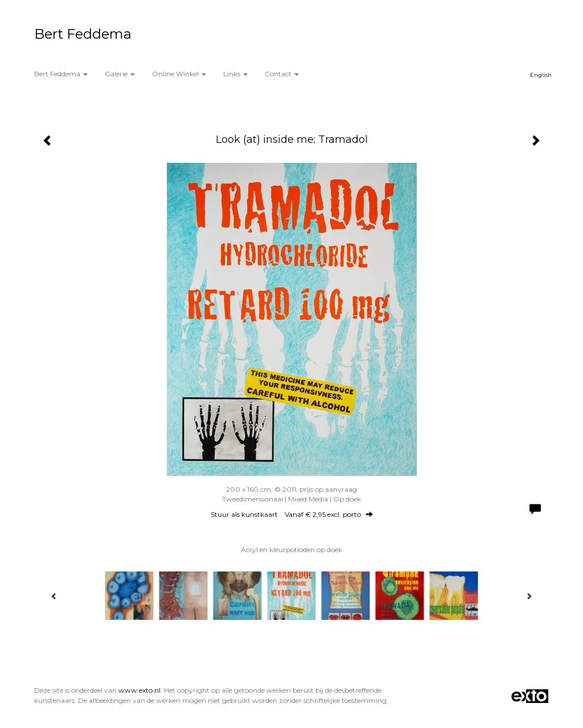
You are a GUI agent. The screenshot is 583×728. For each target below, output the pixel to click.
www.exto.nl (139, 690)
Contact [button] (282, 74)
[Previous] (54, 596)
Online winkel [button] (179, 74)
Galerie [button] (120, 74)
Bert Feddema (83, 34)
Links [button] (235, 74)
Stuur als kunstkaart (292, 514)
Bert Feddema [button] (61, 74)
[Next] (529, 596)
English (541, 75)
